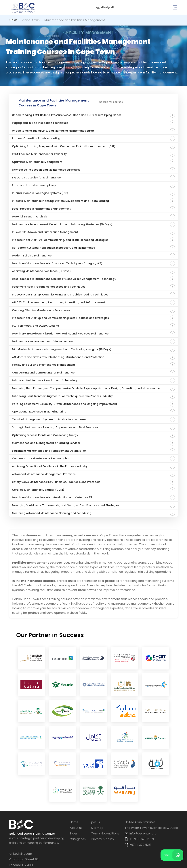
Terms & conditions (105, 807)
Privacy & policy (103, 812)
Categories (78, 812)
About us (76, 801)
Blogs (74, 807)
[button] (105, 7)
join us (96, 795)
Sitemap (97, 801)
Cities (13, 20)
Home (74, 795)
